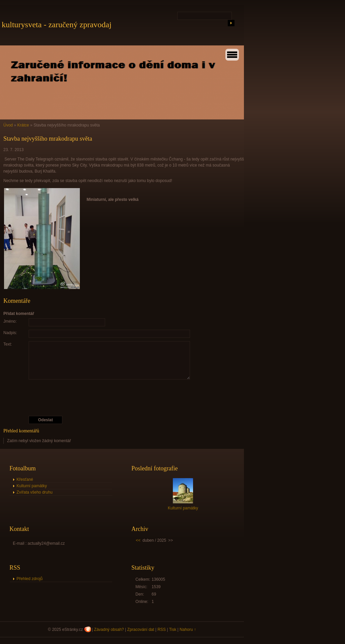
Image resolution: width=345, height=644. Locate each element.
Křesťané (25, 479)
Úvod (8, 125)
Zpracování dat (141, 630)
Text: (8, 344)
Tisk (173, 630)
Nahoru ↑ (188, 630)
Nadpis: (10, 333)
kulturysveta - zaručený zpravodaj (57, 25)
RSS (162, 630)
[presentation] (125, 398)
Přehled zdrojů (29, 579)
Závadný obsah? (109, 630)
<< (138, 540)
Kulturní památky (32, 486)
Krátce (23, 125)
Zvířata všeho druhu (35, 492)
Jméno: (10, 321)
